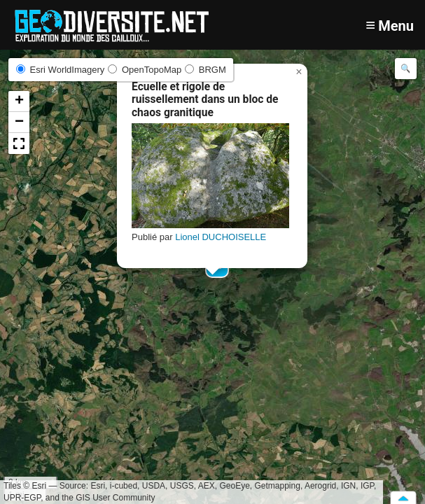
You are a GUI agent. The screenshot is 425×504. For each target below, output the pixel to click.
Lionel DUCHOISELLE (221, 237)
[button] (299, 72)
